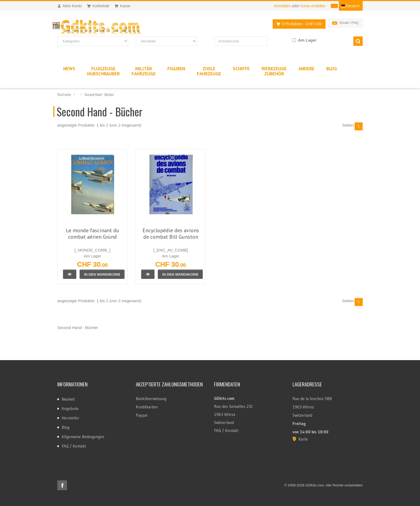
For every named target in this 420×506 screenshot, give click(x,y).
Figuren (176, 69)
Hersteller (70, 418)
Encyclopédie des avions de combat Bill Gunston (171, 234)
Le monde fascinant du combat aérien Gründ (93, 234)
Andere (306, 69)
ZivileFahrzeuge (209, 71)
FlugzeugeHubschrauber (103, 71)
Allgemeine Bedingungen (83, 437)
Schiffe (241, 69)
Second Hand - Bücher (99, 94)
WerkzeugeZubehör (274, 71)
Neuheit (68, 399)
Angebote (70, 409)
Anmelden (282, 6)
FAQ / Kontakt (74, 446)
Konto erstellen (313, 6)
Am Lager (307, 40)
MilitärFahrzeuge (144, 71)
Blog (65, 427)
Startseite (64, 94)
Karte (303, 439)
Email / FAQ (349, 23)
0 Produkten (298, 24)
